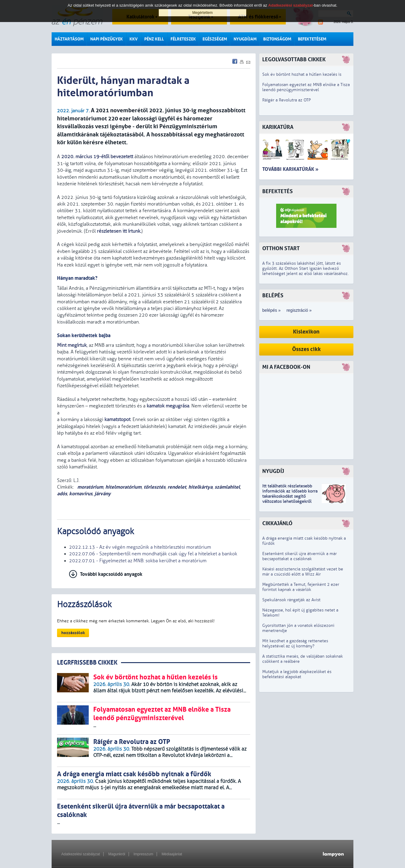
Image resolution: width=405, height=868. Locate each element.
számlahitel (227, 487)
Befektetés (277, 191)
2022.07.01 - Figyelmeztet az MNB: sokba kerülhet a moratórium (138, 561)
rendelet (177, 487)
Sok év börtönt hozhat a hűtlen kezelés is (302, 74)
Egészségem (215, 39)
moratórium (90, 487)
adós (62, 494)
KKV (134, 39)
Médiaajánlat (172, 854)
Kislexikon (306, 332)
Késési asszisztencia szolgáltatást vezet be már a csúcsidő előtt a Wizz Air (303, 572)
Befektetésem (312, 39)
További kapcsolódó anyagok (111, 574)
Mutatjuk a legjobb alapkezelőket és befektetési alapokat (297, 674)
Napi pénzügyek (107, 39)
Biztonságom (277, 39)
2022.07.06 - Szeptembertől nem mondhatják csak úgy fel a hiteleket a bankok (153, 554)
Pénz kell (154, 39)
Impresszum (143, 854)
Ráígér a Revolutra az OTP (287, 100)
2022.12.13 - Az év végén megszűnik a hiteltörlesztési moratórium (140, 547)
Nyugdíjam (245, 39)
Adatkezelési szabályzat (81, 854)
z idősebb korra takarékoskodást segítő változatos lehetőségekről (290, 496)
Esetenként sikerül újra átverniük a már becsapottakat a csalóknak (300, 556)
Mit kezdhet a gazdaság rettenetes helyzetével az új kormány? (295, 643)
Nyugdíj (273, 471)
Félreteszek (183, 39)
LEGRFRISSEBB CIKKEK (87, 663)
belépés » (271, 310)
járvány (103, 494)
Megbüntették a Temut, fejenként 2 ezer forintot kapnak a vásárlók (301, 587)
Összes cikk (306, 349)
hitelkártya (200, 487)
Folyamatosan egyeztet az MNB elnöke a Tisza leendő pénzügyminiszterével (306, 87)
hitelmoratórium (123, 487)
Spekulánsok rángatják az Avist (291, 600)
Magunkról (117, 854)
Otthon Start (281, 249)
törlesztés (155, 487)
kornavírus (81, 494)
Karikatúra (278, 127)
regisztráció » (299, 310)
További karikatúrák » (290, 169)
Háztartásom (69, 39)
